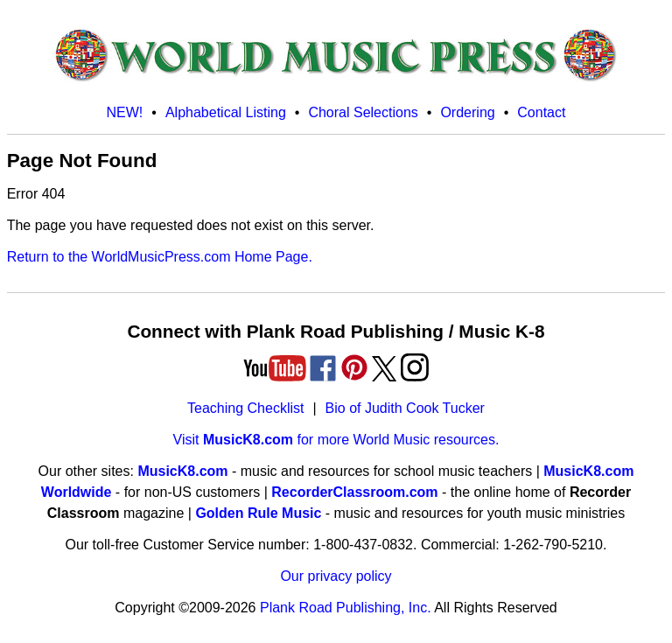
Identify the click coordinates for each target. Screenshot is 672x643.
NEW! (125, 112)
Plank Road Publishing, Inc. (346, 608)
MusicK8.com (182, 471)
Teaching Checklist (245, 408)
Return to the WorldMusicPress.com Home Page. (160, 257)
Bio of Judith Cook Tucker (405, 408)
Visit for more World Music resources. (336, 440)
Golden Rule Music (258, 513)
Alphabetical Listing (226, 112)
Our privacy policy (336, 576)
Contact (541, 112)
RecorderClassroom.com (354, 492)
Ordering (467, 112)
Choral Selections (363, 112)
